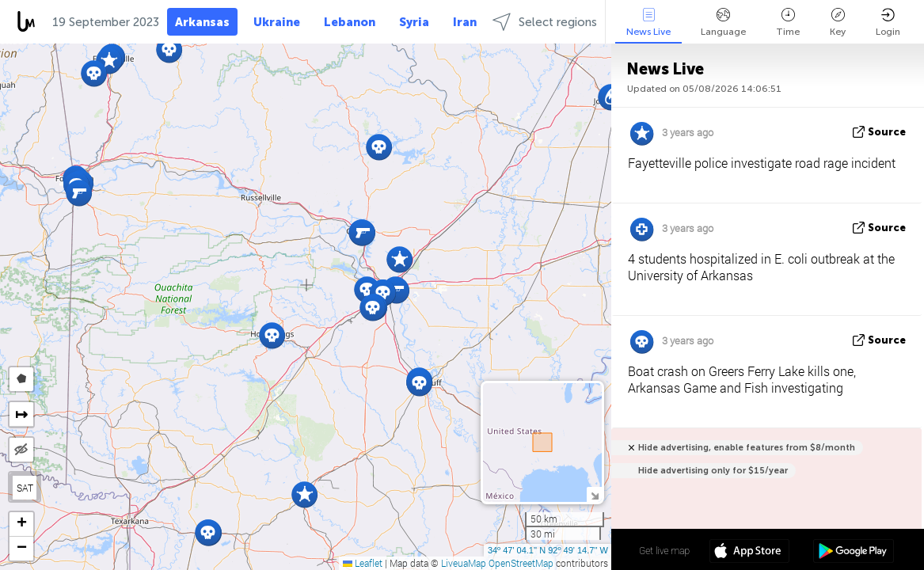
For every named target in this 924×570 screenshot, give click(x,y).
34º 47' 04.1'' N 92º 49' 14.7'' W (548, 550)
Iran (465, 22)
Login (888, 23)
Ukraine (277, 22)
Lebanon (350, 22)
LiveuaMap (464, 563)
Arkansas (202, 22)
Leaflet (363, 563)
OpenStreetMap (521, 563)
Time (788, 23)
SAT (25, 488)
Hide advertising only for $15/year (713, 471)
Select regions (545, 22)
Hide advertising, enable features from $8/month (747, 448)
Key (838, 23)
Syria (414, 22)
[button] (373, 308)
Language (723, 23)
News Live (648, 23)
